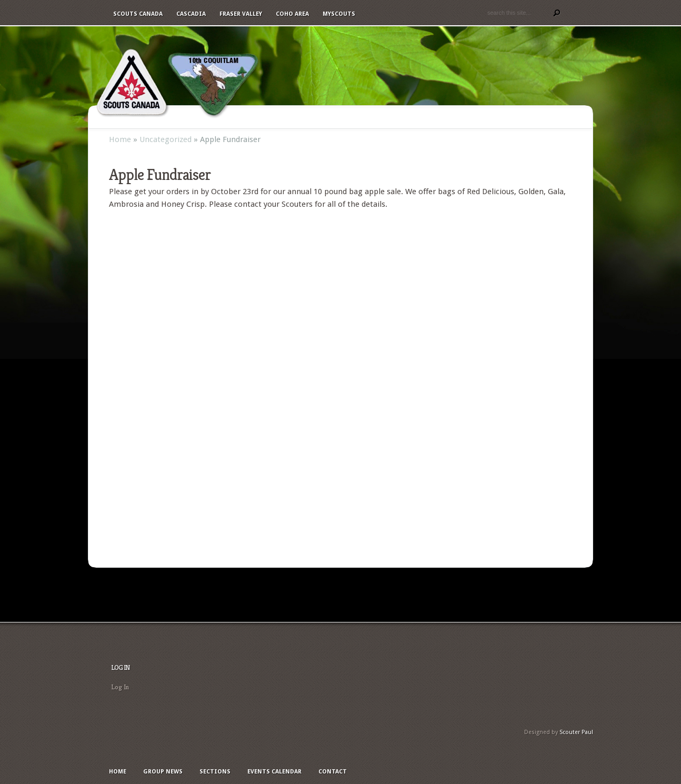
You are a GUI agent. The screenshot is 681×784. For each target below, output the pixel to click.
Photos (484, 117)
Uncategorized (166, 139)
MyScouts (339, 14)
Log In (120, 687)
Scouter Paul (576, 732)
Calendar (438, 117)
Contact (528, 117)
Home (288, 117)
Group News (335, 117)
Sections (389, 117)
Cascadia (191, 14)
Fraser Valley (241, 14)
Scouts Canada (138, 14)
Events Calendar (274, 772)
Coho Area (292, 14)
